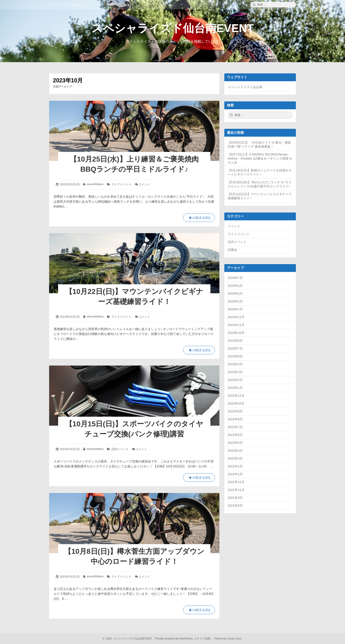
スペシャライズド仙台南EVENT (173, 28)
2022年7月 (235, 427)
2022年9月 (235, 411)
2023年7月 (235, 348)
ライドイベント (121, 184)
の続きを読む (199, 219)
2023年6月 (235, 356)
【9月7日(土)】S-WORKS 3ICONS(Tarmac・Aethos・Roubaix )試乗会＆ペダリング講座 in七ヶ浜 (260, 158)
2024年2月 (235, 301)
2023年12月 (236, 317)
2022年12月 (236, 396)
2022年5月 (235, 443)
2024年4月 (235, 286)
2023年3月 (235, 372)
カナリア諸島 (203, 639)
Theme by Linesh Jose (228, 639)
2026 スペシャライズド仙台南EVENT (128, 639)
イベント (234, 226)
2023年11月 (236, 325)
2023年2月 (235, 380)
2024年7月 (235, 278)
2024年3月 (235, 294)
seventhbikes (95, 184)
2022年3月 (235, 458)
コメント (144, 184)
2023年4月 (235, 364)
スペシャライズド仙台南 (245, 87)
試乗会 (232, 250)
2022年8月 (235, 419)
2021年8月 (235, 506)
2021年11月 (236, 490)
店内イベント (120, 449)
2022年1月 (235, 474)
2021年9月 (235, 498)
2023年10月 (236, 333)
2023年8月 (235, 341)
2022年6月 (235, 435)
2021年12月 (236, 482)
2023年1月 (235, 388)
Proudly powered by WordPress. (174, 639)
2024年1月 (235, 309)
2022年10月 (236, 403)
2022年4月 (235, 451)
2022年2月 (235, 466)
